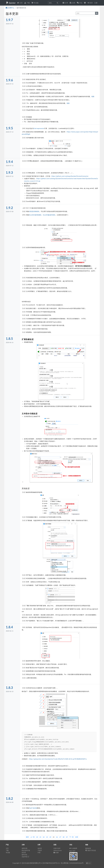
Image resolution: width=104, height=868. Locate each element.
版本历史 (24, 855)
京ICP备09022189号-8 (50, 863)
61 (40, 837)
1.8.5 (9, 339)
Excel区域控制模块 (35, 215)
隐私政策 (88, 848)
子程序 (40, 850)
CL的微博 (73, 848)
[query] (85, 13)
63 (47, 837)
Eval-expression (39, 128)
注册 (96, 3)
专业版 (35, 3)
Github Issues (58, 850)
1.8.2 (9, 798)
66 (57, 837)
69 (67, 837)
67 (60, 837)
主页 (20, 3)
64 (50, 837)
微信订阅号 (72, 851)
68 (64, 837)
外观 (39, 852)
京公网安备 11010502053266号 (72, 863)
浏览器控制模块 (34, 211)
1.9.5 (9, 128)
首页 (27, 837)
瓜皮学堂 (25, 857)
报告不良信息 (91, 850)
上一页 (33, 837)
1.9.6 (9, 80)
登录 (90, 3)
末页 (77, 837)
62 (44, 837)
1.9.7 (9, 20)
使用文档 (24, 848)
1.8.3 (9, 688)
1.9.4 (9, 162)
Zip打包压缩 (33, 808)
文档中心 (10, 8)
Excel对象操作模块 (49, 215)
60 (37, 837)
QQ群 (56, 852)
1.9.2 (9, 208)
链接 (93, 96)
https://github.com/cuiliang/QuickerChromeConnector (70, 176)
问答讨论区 (57, 848)
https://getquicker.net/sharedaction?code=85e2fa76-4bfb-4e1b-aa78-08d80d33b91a (58, 759)
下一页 (71, 837)
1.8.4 (9, 627)
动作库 (40, 848)
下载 (27, 3)
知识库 (24, 852)
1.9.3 (9, 172)
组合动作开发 (26, 850)
